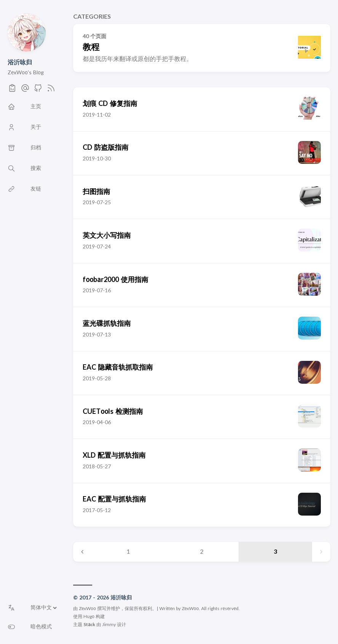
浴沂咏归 (20, 62)
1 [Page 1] (128, 552)
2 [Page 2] (202, 552)
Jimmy (109, 625)
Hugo (89, 617)
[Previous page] (82, 552)
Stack (89, 625)
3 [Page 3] (275, 552)
